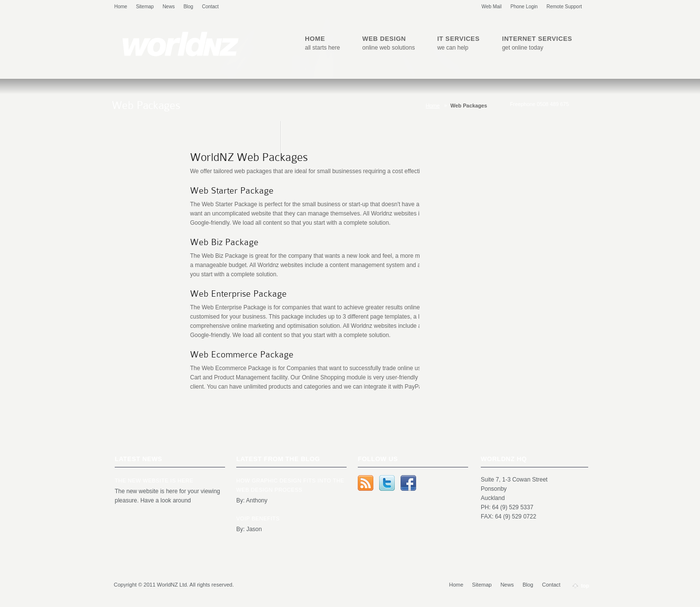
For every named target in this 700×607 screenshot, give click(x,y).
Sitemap (145, 7)
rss (366, 483)
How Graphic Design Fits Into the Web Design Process (290, 485)
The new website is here (154, 481)
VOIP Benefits (258, 518)
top (585, 586)
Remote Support (564, 7)
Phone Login (524, 7)
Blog (188, 7)
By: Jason (249, 529)
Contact (210, 7)
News (168, 7)
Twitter (387, 483)
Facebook (408, 483)
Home (121, 7)
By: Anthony (252, 500)
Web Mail (492, 7)
